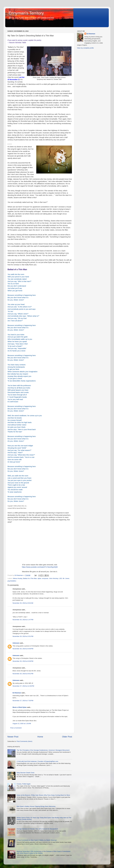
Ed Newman (17, 693)
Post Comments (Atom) (24, 741)
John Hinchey (54, 578)
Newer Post (13, 737)
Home (40, 737)
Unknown (16, 643)
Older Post (67, 737)
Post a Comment (16, 728)
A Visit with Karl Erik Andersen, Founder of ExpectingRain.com (37, 761)
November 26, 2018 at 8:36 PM (23, 661)
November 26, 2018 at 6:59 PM (23, 649)
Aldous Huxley (18, 578)
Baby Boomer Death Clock (25, 773)
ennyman (45, 578)
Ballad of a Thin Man (30, 578)
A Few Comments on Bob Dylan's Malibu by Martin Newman (37, 840)
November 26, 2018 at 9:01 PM (23, 674)
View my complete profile (85, 48)
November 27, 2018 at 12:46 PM (23, 686)
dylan (39, 578)
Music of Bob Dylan (20, 707)
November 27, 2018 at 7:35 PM (23, 701)
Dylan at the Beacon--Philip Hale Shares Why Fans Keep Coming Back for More (43, 795)
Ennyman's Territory (26, 13)
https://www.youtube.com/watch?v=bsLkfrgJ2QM (40, 567)
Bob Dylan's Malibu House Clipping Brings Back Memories (36, 806)
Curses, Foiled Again (24, 784)
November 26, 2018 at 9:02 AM (23, 603)
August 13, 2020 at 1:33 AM (22, 724)
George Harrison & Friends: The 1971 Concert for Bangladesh (37, 829)
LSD (60, 578)
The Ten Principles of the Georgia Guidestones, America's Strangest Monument (43, 750)
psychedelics (12, 581)
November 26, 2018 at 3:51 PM (23, 636)
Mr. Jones (66, 578)
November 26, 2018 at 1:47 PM (23, 620)
